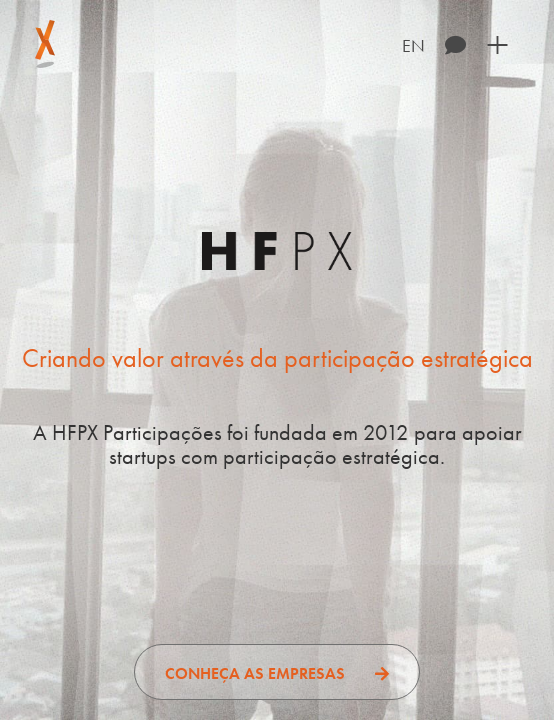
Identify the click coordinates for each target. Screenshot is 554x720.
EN (413, 45)
